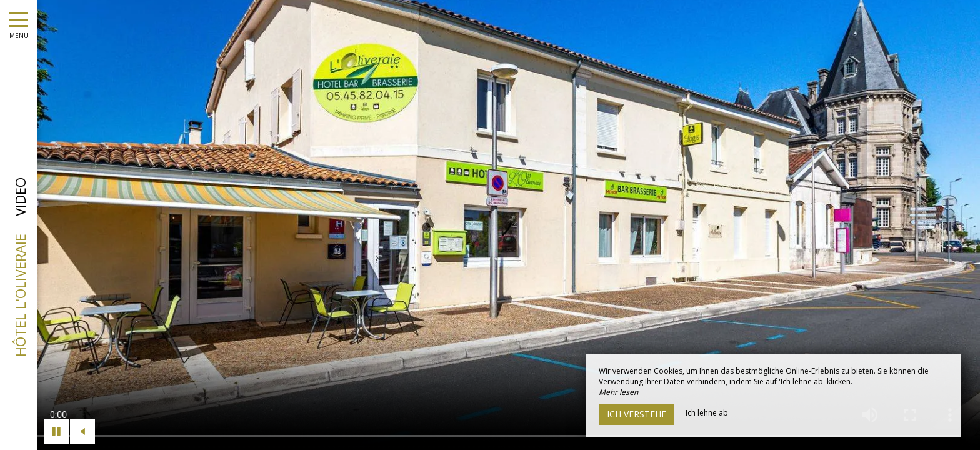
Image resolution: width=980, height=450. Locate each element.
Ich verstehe (637, 414)
